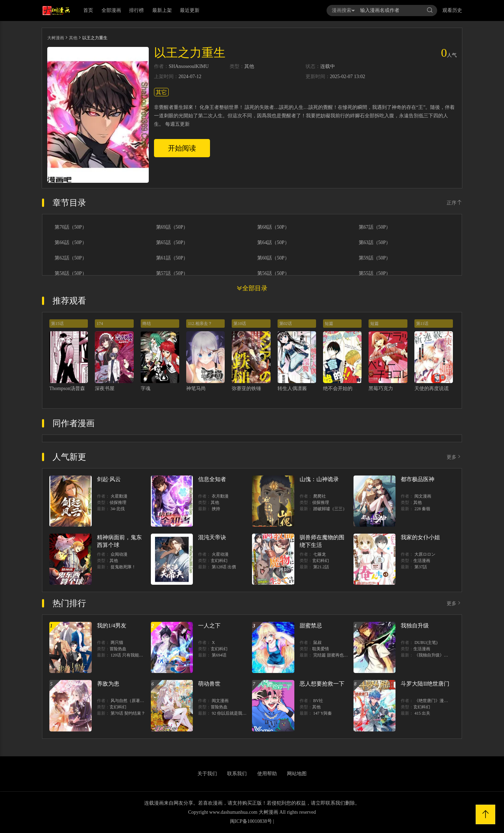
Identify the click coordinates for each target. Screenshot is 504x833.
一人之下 (209, 626)
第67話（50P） (375, 227)
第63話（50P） (375, 243)
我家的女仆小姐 (420, 537)
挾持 (216, 509)
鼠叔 (317, 643)
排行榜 (136, 10)
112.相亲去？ (200, 324)
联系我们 (237, 774)
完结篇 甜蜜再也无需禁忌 (337, 655)
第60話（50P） (273, 258)
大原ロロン (425, 554)
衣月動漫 (220, 496)
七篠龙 (320, 554)
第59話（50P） (375, 258)
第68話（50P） (273, 227)
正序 (454, 203)
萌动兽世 (209, 684)
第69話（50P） (172, 227)
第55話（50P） (375, 273)
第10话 (240, 324)
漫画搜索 (343, 10)
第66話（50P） (71, 243)
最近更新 (190, 10)
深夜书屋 (105, 388)
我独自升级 (415, 626)
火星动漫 (220, 554)
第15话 (57, 324)
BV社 (318, 701)
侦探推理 (118, 502)
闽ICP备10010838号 (251, 821)
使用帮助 (267, 774)
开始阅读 (182, 148)
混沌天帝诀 (212, 537)
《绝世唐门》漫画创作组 (437, 701)
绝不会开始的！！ (343, 388)
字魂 (146, 388)
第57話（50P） (172, 273)
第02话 (286, 324)
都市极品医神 (418, 479)
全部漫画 (111, 10)
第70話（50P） (71, 227)
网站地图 (297, 774)
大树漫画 (56, 38)
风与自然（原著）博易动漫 (136, 701)
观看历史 (452, 10)
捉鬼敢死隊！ (123, 567)
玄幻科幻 (219, 561)
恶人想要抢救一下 (322, 684)
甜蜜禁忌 (311, 626)
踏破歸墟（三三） (330, 509)
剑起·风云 (109, 479)
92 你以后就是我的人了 (233, 713)
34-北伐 (118, 509)
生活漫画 (422, 561)
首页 (88, 10)
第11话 (422, 324)
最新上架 (162, 10)
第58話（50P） (71, 273)
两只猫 (117, 643)
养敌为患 (108, 684)
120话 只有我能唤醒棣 (131, 655)
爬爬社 (320, 496)
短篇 (329, 324)
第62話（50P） (71, 258)
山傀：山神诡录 (319, 479)
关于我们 (207, 774)
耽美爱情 (321, 649)
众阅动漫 (119, 554)
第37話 (421, 567)
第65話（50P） (172, 243)
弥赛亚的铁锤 (246, 388)
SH (172, 67)
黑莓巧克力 (381, 388)
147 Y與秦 (323, 713)
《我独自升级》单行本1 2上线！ (444, 655)
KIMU (202, 67)
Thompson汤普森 (67, 388)
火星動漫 (119, 496)
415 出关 (422, 713)
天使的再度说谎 (432, 388)
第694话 (219, 655)
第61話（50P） (172, 258)
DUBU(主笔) (426, 643)
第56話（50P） (273, 273)
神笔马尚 (196, 388)
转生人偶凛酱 (292, 388)
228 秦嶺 (422, 509)
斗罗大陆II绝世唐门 (425, 684)
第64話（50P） (273, 243)
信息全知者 (212, 479)
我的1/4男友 (112, 626)
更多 (454, 457)
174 (100, 324)
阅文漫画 (423, 496)
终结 (147, 324)
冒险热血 (118, 649)
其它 (161, 92)
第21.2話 (321, 567)
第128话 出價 (224, 567)
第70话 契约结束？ (128, 713)
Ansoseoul (185, 67)
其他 (73, 38)
